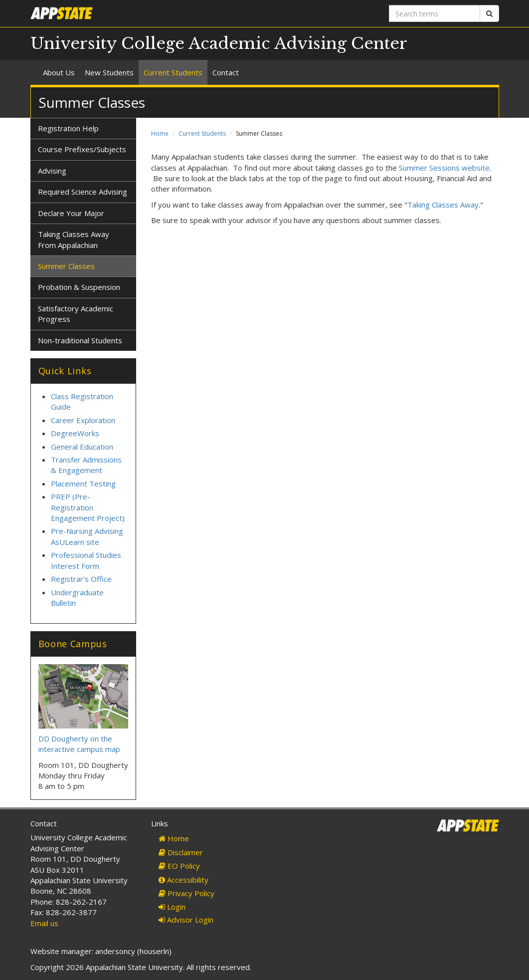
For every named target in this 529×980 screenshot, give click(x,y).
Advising (52, 171)
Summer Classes (66, 266)
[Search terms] (435, 13)
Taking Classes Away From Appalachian (74, 239)
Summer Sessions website (444, 168)
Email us (44, 923)
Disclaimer (181, 852)
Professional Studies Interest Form (86, 560)
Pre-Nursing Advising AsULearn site (87, 536)
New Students (109, 72)
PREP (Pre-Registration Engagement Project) (88, 507)
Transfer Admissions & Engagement (86, 465)
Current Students (173, 72)
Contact (226, 72)
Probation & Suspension (79, 287)
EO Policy (179, 866)
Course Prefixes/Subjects (82, 149)
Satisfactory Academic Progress (76, 314)
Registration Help (68, 128)
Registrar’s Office (81, 579)
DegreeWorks (75, 433)
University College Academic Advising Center (219, 43)
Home (160, 133)
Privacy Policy (186, 893)
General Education (82, 447)
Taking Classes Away (443, 205)
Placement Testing (83, 484)
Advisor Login (186, 920)
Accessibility (183, 880)
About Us (59, 72)
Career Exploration (83, 420)
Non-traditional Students (80, 340)
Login (172, 907)
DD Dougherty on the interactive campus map (79, 744)
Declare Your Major (71, 213)
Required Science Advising (83, 192)
